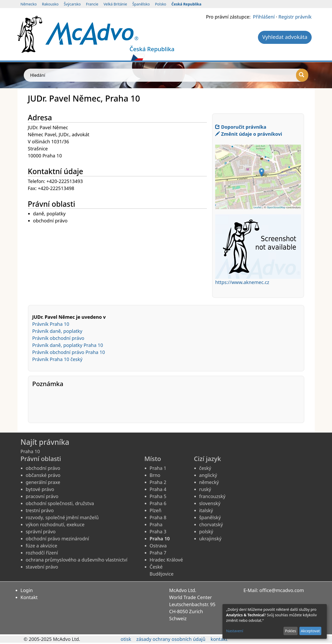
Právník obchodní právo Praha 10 (69, 352)
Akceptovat (310, 631)
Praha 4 (158, 489)
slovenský (210, 503)
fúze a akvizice (42, 546)
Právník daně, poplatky (57, 331)
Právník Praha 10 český (58, 359)
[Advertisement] (120, 261)
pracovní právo (42, 496)
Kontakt (29, 597)
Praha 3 (158, 531)
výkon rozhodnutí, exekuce (55, 524)
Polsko (161, 4)
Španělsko (141, 4)
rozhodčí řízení (42, 553)
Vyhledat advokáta (285, 37)
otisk (126, 639)
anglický (208, 475)
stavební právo (42, 567)
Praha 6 (158, 503)
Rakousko (50, 4)
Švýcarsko (72, 4)
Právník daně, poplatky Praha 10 (68, 345)
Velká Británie (115, 4)
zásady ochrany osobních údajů (171, 639)
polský (206, 531)
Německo (29, 4)
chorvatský (211, 524)
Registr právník (295, 17)
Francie (92, 4)
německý (209, 482)
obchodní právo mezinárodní (58, 539)
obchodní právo (43, 468)
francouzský (212, 496)
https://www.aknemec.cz (242, 282)
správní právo (41, 531)
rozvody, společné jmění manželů (62, 517)
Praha (156, 524)
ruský (205, 489)
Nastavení (235, 631)
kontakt (219, 639)
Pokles (291, 631)
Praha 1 (158, 468)
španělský (210, 517)
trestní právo (40, 510)
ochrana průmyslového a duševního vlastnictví (77, 560)
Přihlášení (264, 17)
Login (27, 590)
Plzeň (156, 510)
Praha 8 (158, 517)
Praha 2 (158, 482)
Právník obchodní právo (58, 338)
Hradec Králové (166, 560)
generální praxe (43, 482)
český (205, 468)
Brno (155, 475)
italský (206, 510)
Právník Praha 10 (51, 324)
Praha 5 (158, 496)
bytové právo (40, 489)
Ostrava (158, 546)
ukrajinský (210, 539)
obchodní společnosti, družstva (60, 503)
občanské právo (43, 475)
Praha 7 (158, 553)
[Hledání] (302, 75)
